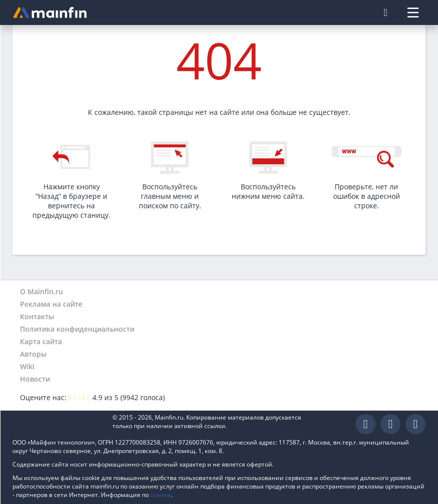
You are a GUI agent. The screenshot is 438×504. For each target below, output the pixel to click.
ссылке (161, 495)
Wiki (27, 366)
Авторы (33, 354)
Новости (35, 379)
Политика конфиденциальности (77, 329)
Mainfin (57, 424)
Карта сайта (41, 341)
